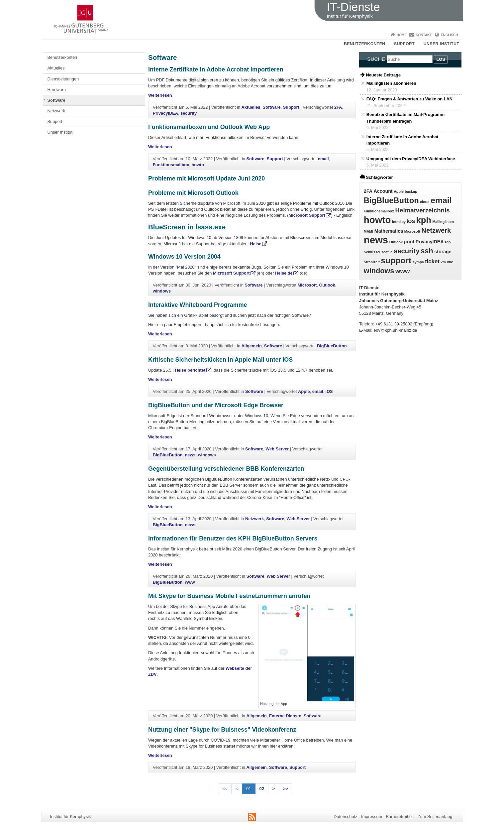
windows (162, 291)
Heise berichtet (190, 370)
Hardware (57, 90)
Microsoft (307, 285)
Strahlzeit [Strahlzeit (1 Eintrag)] (372, 262)
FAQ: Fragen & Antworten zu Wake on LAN (409, 99)
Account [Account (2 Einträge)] (383, 191)
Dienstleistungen (63, 79)
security (189, 113)
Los (441, 59)
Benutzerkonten (364, 44)
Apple (304, 391)
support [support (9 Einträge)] (396, 260)
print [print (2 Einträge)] (409, 242)
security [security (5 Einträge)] (407, 251)
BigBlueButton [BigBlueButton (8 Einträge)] (391, 200)
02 (262, 789)
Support (404, 44)
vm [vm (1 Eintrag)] (443, 262)
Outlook (327, 285)
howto (198, 165)
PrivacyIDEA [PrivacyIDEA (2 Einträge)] (430, 242)
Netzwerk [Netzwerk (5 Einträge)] (436, 230)
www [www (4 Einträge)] (403, 271)
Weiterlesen (160, 95)
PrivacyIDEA (165, 113)
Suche (376, 59)
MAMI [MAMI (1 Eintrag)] (368, 231)
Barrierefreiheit (400, 817)
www (190, 582)
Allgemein (252, 346)
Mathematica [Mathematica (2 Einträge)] (389, 231)
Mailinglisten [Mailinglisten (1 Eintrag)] (443, 222)
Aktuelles (56, 68)
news (190, 455)
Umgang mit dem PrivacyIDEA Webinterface (411, 159)
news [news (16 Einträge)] (376, 240)
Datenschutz (345, 817)
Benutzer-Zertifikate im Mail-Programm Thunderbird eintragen (405, 118)
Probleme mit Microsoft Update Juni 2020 (206, 178)
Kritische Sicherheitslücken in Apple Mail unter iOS (220, 360)
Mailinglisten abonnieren (391, 83)
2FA (338, 107)
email (323, 159)
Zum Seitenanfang (435, 817)
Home (402, 35)
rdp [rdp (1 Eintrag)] (448, 242)
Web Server (277, 449)
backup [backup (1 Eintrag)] (411, 191)
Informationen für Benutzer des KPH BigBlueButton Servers (233, 538)
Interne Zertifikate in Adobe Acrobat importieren (216, 69)
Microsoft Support (307, 215)
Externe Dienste (285, 716)
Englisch (450, 35)
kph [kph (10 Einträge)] (424, 220)
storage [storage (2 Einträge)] (443, 252)
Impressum (372, 817)
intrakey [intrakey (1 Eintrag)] (399, 222)
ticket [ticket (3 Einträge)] (432, 261)
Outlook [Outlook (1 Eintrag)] (396, 242)
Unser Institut (442, 44)
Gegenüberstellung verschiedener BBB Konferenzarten (226, 469)
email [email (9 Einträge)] (441, 200)
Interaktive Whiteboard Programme (198, 305)
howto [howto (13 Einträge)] (377, 220)
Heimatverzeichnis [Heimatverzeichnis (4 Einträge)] (423, 210)
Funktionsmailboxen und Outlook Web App (209, 127)
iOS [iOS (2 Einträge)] (411, 221)
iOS (329, 391)
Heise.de (284, 273)
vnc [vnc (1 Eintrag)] (450, 262)
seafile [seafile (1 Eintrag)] (387, 252)
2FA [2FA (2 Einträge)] (368, 191)
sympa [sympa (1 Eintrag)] (418, 262)
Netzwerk (56, 111)
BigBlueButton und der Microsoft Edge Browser (216, 405)
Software (56, 100)
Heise (256, 244)
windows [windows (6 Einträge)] (379, 271)
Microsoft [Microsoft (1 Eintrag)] (412, 231)
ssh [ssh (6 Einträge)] (427, 251)
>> (286, 789)
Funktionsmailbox (171, 165)
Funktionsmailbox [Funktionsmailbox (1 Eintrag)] (379, 211)
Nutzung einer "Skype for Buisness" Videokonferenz (222, 730)
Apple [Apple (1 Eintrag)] (399, 191)
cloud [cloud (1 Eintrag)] (425, 202)
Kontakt (424, 35)
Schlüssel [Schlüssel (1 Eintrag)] (372, 252)
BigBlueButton (332, 346)
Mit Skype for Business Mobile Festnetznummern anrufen (229, 596)
